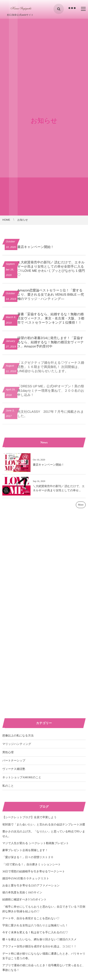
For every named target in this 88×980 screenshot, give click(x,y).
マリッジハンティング (17, 744)
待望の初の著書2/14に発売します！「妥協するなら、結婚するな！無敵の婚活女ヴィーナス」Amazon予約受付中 (51, 342)
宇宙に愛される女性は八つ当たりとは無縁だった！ (35, 925)
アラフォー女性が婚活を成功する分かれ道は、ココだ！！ (39, 946)
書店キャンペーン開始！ (36, 247)
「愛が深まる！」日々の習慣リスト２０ (28, 857)
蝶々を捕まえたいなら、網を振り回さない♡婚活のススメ (40, 939)
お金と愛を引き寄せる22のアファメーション (31, 885)
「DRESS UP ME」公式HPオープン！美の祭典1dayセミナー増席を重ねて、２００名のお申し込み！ (51, 394)
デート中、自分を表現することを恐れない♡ (31, 918)
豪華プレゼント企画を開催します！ (25, 850)
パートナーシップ (14, 761)
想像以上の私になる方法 (18, 736)
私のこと (8, 786)
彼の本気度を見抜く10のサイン (22, 892)
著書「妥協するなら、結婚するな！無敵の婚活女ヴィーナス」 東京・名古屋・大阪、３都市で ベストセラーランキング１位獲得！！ (51, 318)
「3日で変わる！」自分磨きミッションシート (32, 864)
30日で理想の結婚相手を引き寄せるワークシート (34, 871)
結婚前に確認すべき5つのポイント (25, 899)
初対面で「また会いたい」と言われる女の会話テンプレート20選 (44, 824)
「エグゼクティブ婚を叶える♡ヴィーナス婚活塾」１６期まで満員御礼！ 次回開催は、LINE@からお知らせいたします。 (51, 370)
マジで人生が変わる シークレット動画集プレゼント (36, 843)
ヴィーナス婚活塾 (14, 769)
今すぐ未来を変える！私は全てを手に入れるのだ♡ (35, 932)
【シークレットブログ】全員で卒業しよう (29, 817)
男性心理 (8, 752)
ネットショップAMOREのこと (22, 777)
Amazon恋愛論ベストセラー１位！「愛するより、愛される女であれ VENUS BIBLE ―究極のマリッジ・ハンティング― (51, 294)
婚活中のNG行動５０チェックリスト (26, 878)
